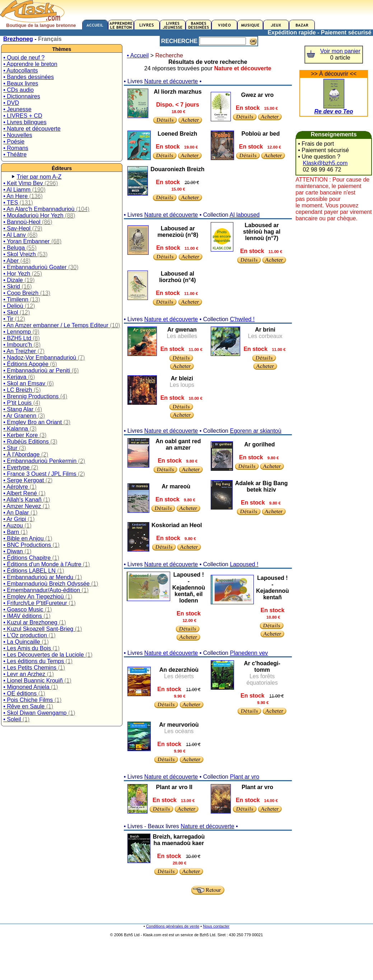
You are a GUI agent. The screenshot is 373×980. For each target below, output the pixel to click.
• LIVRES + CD (23, 116)
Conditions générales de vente (173, 926)
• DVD (11, 103)
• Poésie (14, 142)
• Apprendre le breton (30, 64)
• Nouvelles (18, 135)
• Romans (16, 148)
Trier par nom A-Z (39, 177)
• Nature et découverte (32, 129)
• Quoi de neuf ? (24, 58)
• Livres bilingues (25, 122)
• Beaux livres (21, 83)
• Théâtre (15, 154)
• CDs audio (18, 90)
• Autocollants (20, 71)
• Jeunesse (17, 109)
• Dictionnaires (22, 96)
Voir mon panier (340, 51)
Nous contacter (216, 926)
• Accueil (138, 55)
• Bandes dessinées (29, 77)
